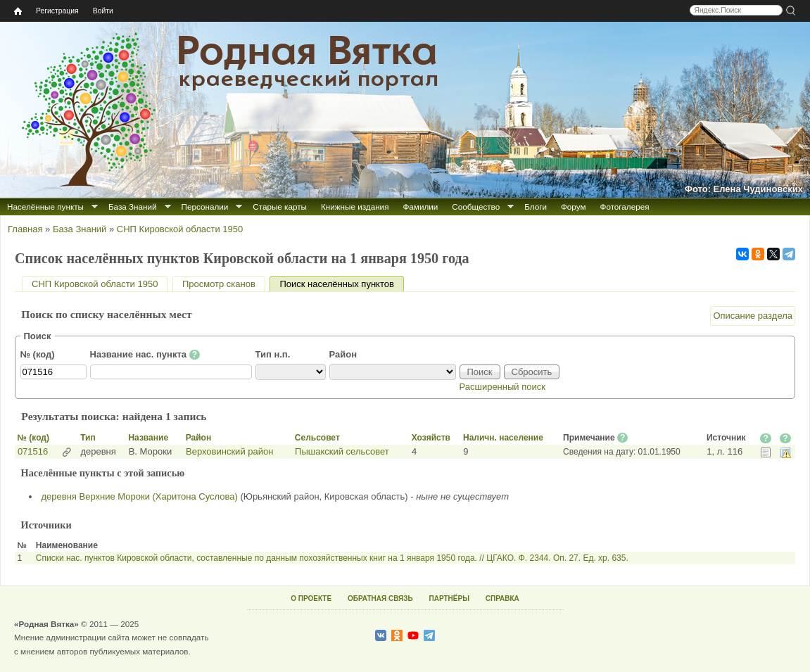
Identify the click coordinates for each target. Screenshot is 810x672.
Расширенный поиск (502, 387)
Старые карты (280, 207)
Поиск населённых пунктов (341, 284)
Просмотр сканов (219, 284)
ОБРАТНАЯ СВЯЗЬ (380, 598)
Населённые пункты (45, 207)
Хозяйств (431, 438)
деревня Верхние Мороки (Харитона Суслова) (140, 496)
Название (148, 438)
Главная (25, 229)
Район (343, 354)
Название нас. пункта (145, 355)
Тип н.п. (273, 354)
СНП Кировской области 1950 (180, 229)
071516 (33, 451)
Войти (103, 11)
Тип (88, 438)
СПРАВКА (502, 598)
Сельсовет (317, 438)
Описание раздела (753, 316)
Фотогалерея (625, 207)
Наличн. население (503, 438)
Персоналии (205, 207)
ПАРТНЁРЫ (449, 598)
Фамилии (420, 207)
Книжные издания (355, 207)
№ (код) (38, 354)
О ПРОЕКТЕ (311, 598)
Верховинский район (229, 451)
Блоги (536, 207)
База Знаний (133, 207)
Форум (574, 207)
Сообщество (476, 207)
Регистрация (57, 11)
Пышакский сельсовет (342, 451)
